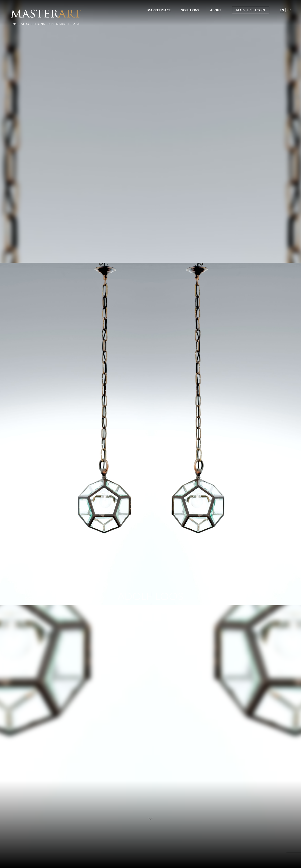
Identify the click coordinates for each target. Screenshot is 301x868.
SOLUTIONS (190, 10)
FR (289, 10)
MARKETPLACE (159, 10)
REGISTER (243, 10)
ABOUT (216, 10)
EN (282, 10)
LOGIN (260, 10)
